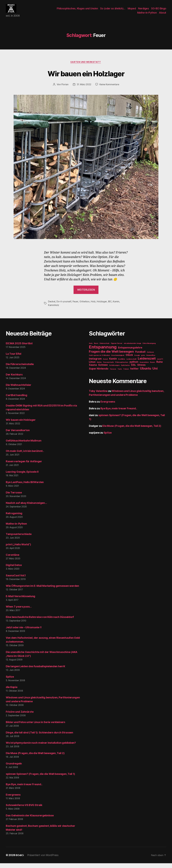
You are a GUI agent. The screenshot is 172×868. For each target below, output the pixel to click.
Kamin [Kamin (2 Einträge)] (113, 363)
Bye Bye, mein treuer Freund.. (24, 789)
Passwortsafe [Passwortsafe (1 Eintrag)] (108, 367)
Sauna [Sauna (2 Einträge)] (93, 370)
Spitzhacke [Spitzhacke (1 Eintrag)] (125, 370)
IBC (111, 306)
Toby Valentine (98, 396)
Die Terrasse (14, 497)
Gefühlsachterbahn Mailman (24, 445)
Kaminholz (54, 310)
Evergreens (13, 799)
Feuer (76, 306)
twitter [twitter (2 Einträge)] (134, 373)
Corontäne (13, 560)
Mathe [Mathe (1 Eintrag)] (99, 367)
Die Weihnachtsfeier (19, 390)
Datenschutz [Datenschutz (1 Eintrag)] (105, 348)
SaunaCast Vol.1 (16, 580)
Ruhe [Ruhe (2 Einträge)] (160, 367)
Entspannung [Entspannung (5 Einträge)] (103, 352)
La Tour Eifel (14, 358)
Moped (132, 11)
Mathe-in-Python (147, 15)
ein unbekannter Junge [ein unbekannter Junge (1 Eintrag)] (132, 348)
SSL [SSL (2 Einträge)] (133, 370)
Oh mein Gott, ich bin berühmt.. (25, 456)
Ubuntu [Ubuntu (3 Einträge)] (146, 373)
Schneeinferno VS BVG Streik (24, 810)
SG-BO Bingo (159, 11)
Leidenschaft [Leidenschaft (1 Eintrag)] (131, 364)
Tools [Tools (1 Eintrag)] (120, 374)
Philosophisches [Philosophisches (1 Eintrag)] (122, 367)
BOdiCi (20, 860)
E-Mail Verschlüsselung (20, 601)
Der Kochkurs (14, 379)
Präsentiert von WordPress (44, 860)
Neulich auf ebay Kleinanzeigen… (26, 508)
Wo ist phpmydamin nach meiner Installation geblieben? (41, 748)
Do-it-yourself (64, 306)
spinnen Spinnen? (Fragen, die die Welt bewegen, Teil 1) (40, 779)
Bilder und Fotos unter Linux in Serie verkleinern (35, 727)
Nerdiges (143, 11)
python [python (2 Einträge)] (134, 367)
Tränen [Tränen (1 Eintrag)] (126, 374)
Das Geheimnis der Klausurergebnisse (30, 820)
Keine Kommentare (110, 89)
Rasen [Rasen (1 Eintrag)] (152, 367)
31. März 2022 (84, 89)
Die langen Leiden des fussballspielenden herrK (35, 671)
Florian (64, 89)
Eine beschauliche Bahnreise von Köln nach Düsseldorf (40, 622)
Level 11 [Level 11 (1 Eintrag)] (160, 364)
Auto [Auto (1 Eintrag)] (91, 348)
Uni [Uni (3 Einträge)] (155, 373)
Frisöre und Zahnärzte (20, 716)
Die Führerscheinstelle (20, 369)
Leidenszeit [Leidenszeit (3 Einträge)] (147, 363)
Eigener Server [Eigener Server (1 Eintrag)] (117, 348)
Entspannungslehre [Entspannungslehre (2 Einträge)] (130, 352)
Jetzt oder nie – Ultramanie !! (24, 632)
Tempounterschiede (19, 539)
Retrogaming (14, 518)
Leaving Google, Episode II (22, 476)
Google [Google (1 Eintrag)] (137, 360)
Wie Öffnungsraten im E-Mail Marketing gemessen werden (42, 591)
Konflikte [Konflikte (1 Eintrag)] (122, 364)
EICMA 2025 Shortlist (19, 348)
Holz (94, 306)
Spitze (10, 681)
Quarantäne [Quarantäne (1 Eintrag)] (144, 367)
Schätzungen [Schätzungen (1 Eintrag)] (114, 370)
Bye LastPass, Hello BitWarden (25, 487)
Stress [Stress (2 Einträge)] (141, 370)
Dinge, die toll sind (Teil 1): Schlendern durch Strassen (39, 737)
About (163, 15)
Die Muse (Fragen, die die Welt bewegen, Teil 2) (35, 758)
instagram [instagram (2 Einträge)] (95, 363)
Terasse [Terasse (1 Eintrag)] (113, 374)
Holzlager (103, 306)
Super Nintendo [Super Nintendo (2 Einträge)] (99, 373)
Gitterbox (85, 306)
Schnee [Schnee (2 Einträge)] (103, 370)
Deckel (52, 306)
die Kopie (12, 692)
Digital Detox (14, 570)
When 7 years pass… (19, 611)
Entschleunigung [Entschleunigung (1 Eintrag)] (149, 348)
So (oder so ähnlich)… (113, 11)
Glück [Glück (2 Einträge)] (129, 360)
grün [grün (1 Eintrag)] (143, 360)
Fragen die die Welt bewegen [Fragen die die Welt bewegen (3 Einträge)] (111, 356)
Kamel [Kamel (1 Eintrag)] (105, 364)
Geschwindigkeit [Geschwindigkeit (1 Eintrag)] (118, 360)
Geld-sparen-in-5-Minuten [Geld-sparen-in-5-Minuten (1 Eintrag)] (99, 360)
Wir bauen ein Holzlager (86, 78)
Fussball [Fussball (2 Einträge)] (140, 356)
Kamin (117, 306)
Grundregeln (14, 768)
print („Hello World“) (18, 549)
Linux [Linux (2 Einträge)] (92, 367)
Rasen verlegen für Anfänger (24, 466)
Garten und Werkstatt (86, 67)
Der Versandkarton (18, 435)
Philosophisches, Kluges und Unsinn (77, 11)
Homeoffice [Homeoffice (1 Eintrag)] (151, 360)
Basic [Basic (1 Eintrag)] (96, 348)
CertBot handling (17, 400)
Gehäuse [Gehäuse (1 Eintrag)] (150, 357)
